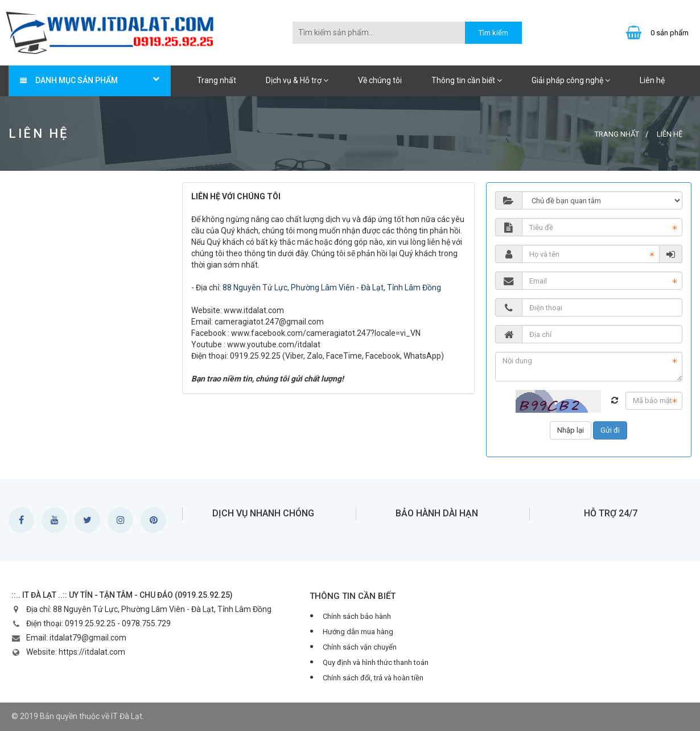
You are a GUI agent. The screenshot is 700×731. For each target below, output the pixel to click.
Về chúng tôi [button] (380, 80)
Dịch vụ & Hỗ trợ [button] (297, 80)
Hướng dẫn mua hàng (358, 632)
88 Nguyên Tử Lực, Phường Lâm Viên (289, 288)
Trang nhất (217, 80)
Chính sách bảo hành (357, 616)
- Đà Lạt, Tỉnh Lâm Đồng (398, 288)
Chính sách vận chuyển (360, 647)
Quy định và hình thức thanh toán (376, 662)
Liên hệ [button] (652, 80)
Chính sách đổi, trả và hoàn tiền (373, 678)
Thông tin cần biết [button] (467, 80)
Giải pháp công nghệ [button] (571, 80)
